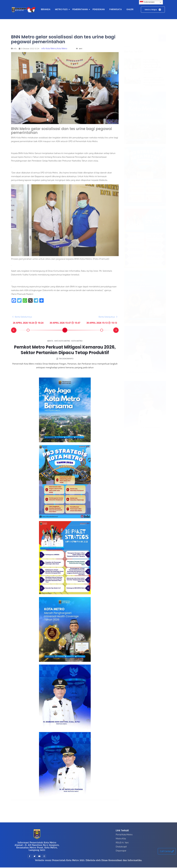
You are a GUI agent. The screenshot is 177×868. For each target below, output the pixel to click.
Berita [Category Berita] (50, 341)
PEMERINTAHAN (81, 9)
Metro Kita (121, 839)
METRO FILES (62, 9)
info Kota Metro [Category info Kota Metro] (62, 341)
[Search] (141, 38)
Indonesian (147, 2)
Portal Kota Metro (124, 835)
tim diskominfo (66, 364)
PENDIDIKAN (99, 9)
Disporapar (121, 851)
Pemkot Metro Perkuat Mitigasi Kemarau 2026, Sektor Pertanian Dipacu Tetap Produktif (65, 352)
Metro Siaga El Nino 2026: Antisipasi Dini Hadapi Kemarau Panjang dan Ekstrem (154, 81)
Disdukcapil (121, 847)
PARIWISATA (116, 9)
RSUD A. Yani (122, 843)
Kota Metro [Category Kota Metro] (77, 341)
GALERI (130, 9)
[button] (14, 330)
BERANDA (46, 9)
